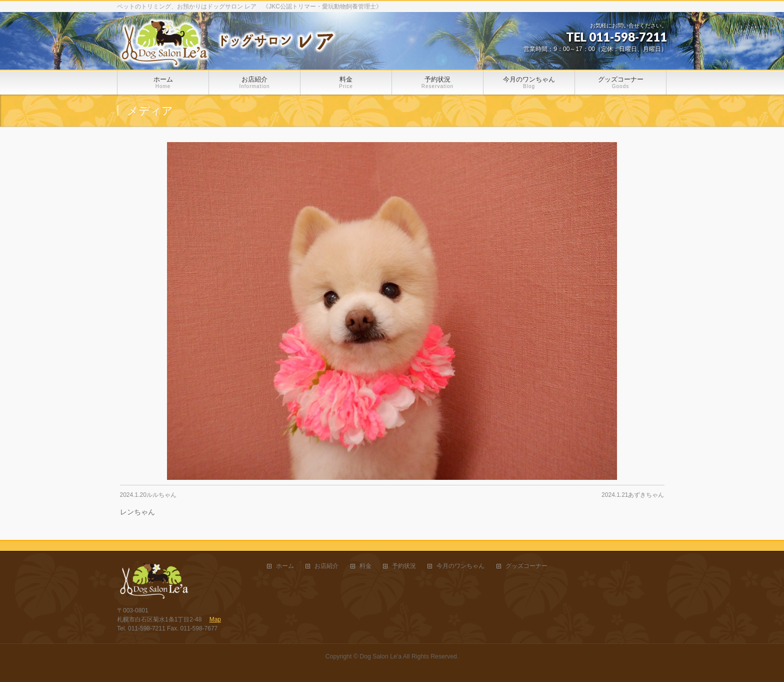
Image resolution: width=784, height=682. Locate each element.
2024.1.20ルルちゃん (148, 495)
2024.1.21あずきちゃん (633, 495)
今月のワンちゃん (460, 566)
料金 (365, 566)
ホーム (285, 566)
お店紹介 (326, 566)
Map (215, 619)
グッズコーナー (526, 566)
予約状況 (404, 566)
